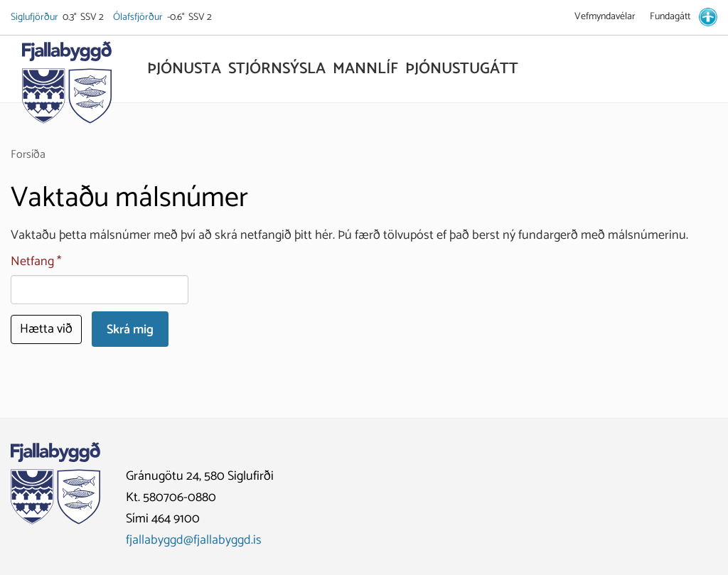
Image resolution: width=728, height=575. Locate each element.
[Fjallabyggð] (66, 87)
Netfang (32, 262)
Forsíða (28, 155)
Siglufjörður (36, 17)
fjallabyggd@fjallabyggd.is (194, 540)
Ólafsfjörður (139, 17)
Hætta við (46, 329)
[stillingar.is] (708, 17)
